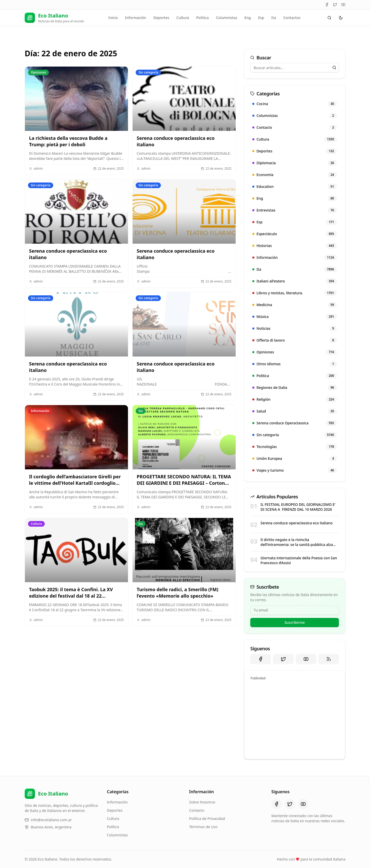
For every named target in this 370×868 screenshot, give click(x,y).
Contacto (197, 810)
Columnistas (226, 18)
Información (135, 18)
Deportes (161, 18)
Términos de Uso (203, 827)
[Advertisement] (295, 719)
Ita (274, 18)
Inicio (113, 18)
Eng (248, 18)
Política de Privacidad (207, 819)
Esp (261, 18)
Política (113, 827)
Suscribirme (295, 622)
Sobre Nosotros (202, 802)
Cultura (183, 18)
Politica (203, 18)
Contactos (292, 18)
